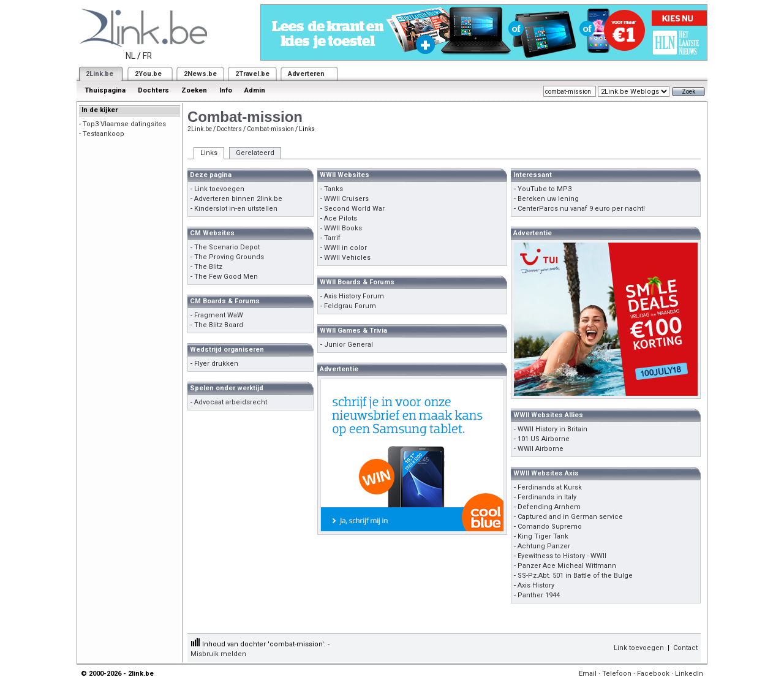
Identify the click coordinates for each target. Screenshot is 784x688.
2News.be (200, 74)
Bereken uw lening (548, 199)
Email (588, 674)
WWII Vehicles (347, 258)
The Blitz (208, 267)
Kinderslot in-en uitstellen (236, 209)
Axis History (536, 585)
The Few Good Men (226, 277)
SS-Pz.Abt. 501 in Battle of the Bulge (575, 576)
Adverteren (306, 74)
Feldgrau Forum (350, 306)
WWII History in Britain (552, 429)
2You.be (148, 74)
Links (209, 153)
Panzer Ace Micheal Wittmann (567, 566)
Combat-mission (270, 129)
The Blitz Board (219, 325)
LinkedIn (689, 674)
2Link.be (100, 74)
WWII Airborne (541, 449)
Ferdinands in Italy (547, 497)
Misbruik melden (218, 654)
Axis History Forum (354, 296)
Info (226, 90)
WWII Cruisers (346, 199)
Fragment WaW (219, 315)
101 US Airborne (544, 439)
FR (147, 56)
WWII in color (345, 248)
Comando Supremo (550, 527)
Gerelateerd (255, 153)
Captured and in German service (570, 517)
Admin (255, 90)
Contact (685, 648)
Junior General (349, 345)
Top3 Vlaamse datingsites (124, 124)
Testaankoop (104, 134)
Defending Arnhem (549, 507)
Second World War (354, 209)
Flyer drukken (216, 364)
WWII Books (343, 228)
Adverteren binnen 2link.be (238, 199)
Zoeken (194, 90)
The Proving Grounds (229, 257)
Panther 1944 (539, 595)
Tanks (334, 189)
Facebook (653, 674)
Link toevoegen (219, 189)
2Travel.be (252, 74)
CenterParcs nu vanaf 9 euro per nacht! (581, 209)
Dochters (153, 90)
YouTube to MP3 (545, 189)
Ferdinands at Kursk (550, 487)
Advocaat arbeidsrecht (231, 402)
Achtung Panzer (544, 546)
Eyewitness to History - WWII (562, 556)
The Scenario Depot (227, 247)
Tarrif (332, 238)
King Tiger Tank (543, 536)
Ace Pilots (341, 218)
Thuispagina (105, 90)
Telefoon (617, 674)
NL (130, 56)
